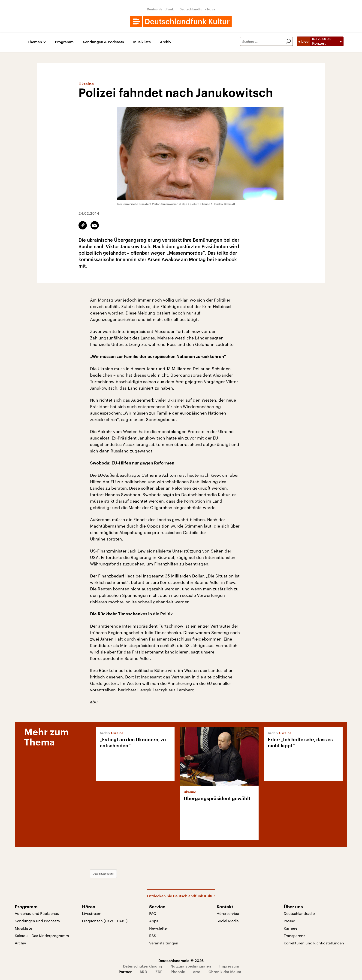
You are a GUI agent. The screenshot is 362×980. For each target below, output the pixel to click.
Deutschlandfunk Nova (197, 9)
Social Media (228, 921)
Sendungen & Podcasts (103, 42)
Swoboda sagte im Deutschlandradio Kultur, (187, 495)
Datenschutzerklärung (143, 966)
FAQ (153, 913)
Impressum (229, 966)
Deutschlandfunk (160, 9)
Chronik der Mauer (225, 972)
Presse (289, 921)
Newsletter (159, 928)
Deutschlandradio (299, 913)
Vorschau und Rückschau (37, 913)
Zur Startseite (103, 874)
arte (197, 972)
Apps (154, 921)
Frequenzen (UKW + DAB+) (105, 921)
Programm (64, 42)
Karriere (291, 928)
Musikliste (142, 42)
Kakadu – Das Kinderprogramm (42, 936)
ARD (143, 972)
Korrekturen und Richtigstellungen (314, 943)
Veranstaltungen (164, 943)
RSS (153, 936)
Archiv (166, 42)
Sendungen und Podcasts (37, 921)
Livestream (92, 913)
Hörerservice (228, 913)
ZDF (159, 972)
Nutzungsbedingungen (191, 966)
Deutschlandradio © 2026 (181, 960)
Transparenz (294, 936)
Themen (35, 42)
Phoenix (178, 972)
